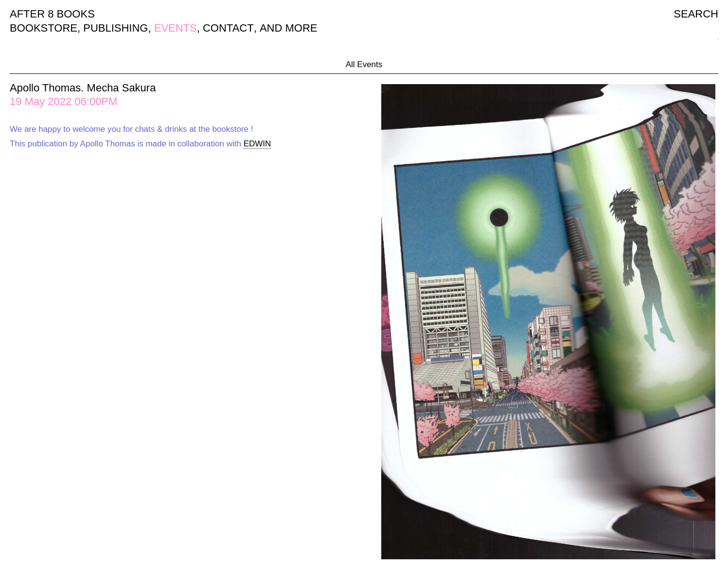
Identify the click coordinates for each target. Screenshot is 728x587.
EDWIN (257, 144)
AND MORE (289, 28)
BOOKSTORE (44, 28)
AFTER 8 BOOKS (52, 14)
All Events (364, 64)
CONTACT (228, 28)
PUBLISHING (115, 28)
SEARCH (696, 14)
